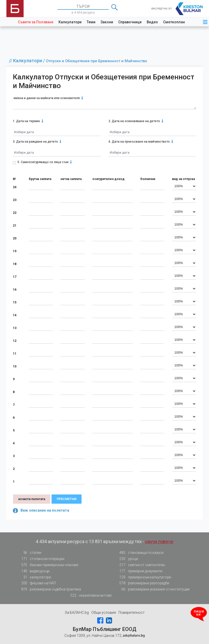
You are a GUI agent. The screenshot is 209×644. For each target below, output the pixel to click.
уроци (127, 559)
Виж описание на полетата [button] (41, 511)
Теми (91, 22)
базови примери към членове (48, 565)
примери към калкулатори (144, 577)
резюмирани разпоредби (143, 583)
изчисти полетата (32, 499)
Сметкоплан (174, 22)
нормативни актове (90, 595)
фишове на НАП (37, 583)
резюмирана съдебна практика (50, 589)
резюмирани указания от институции (153, 589)
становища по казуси (140, 553)
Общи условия (104, 613)
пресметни (67, 499)
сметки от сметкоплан (141, 565)
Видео (152, 22)
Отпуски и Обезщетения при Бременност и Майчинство (97, 61)
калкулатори (35, 577)
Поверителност (132, 613)
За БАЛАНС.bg (77, 613)
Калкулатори (70, 22)
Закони (107, 22)
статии (30, 553)
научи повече (159, 541)
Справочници (130, 22)
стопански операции (41, 559)
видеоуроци (34, 571)
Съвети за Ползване (36, 22)
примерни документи (139, 571)
